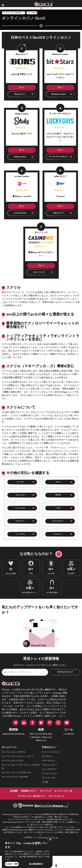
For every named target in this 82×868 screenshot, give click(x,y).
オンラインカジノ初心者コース (32, 796)
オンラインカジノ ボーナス (14, 752)
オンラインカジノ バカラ (13, 761)
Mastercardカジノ (58, 521)
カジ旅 (45, 782)
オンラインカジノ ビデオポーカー (17, 773)
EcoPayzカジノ (20, 521)
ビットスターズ (49, 769)
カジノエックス (49, 778)
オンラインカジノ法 (63, 791)
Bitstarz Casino (58, 94)
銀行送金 (58, 495)
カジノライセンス (56, 796)
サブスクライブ (65, 672)
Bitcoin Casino (20, 495)
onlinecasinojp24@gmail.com (13, 734)
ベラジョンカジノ (50, 765)
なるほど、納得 (12, 864)
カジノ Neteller (20, 534)
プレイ (22, 88)
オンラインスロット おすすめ (15, 777)
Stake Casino (20, 157)
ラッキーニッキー (50, 774)
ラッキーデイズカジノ (58, 157)
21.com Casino (20, 213)
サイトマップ (45, 791)
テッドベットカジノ (51, 752)
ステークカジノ (49, 761)
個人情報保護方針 (36, 864)
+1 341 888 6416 (69, 734)
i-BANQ (58, 508)
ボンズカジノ (48, 756)
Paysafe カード (58, 534)
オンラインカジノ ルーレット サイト (18, 756)
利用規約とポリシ (29, 791)
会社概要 (14, 791)
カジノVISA (20, 482)
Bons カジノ (20, 94)
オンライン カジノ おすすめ (12, 13)
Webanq (58, 482)
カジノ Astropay (20, 508)
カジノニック (39, 272)
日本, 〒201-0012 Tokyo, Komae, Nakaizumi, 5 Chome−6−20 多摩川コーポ (41, 737)
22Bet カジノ (58, 213)
